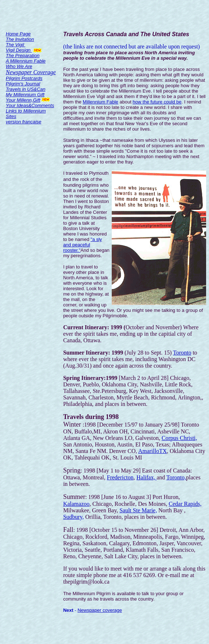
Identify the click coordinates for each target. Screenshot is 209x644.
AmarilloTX (152, 451)
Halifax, (146, 477)
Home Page (18, 34)
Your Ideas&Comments (30, 105)
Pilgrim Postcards (24, 78)
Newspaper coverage (100, 610)
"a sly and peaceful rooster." (83, 245)
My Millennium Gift (25, 95)
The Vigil (16, 45)
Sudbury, (74, 517)
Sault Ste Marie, (138, 510)
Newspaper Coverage (31, 72)
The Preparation (23, 56)
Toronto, (176, 477)
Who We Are (19, 66)
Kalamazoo (76, 504)
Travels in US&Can (26, 89)
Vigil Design (19, 50)
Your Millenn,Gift (23, 100)
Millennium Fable (101, 102)
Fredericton (120, 477)
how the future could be (157, 102)
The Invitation (20, 39)
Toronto (182, 353)
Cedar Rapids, (185, 504)
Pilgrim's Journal (23, 84)
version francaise (24, 122)
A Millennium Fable (26, 61)
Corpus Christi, (179, 438)
